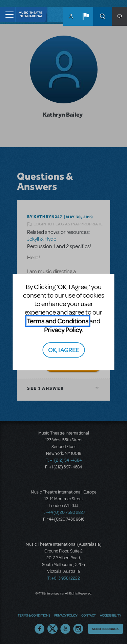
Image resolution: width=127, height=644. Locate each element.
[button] (86, 16)
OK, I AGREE (63, 350)
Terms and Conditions (58, 321)
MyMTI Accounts (71, 16)
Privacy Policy (63, 330)
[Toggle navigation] (8, 14)
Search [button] (103, 16)
